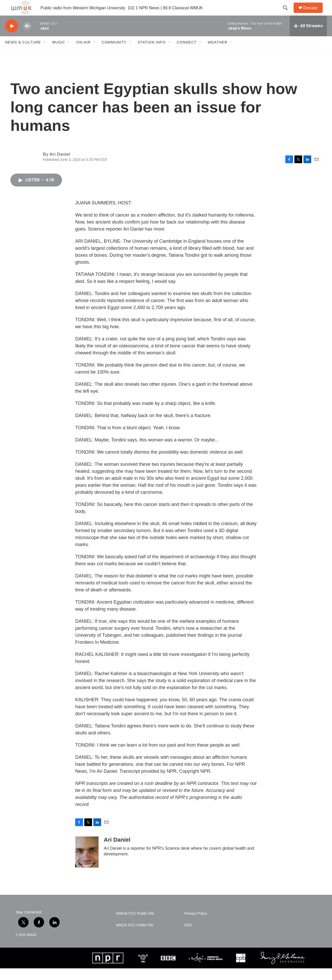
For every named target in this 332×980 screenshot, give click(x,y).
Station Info (152, 54)
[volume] (27, 38)
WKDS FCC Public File (135, 937)
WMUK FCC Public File (135, 925)
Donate (314, 14)
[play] (12, 38)
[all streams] (308, 38)
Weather (218, 54)
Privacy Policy (196, 925)
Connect (187, 54)
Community (114, 54)
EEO (188, 937)
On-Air (83, 54)
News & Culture (23, 54)
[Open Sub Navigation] (45, 54)
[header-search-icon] (288, 14)
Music (59, 54)
